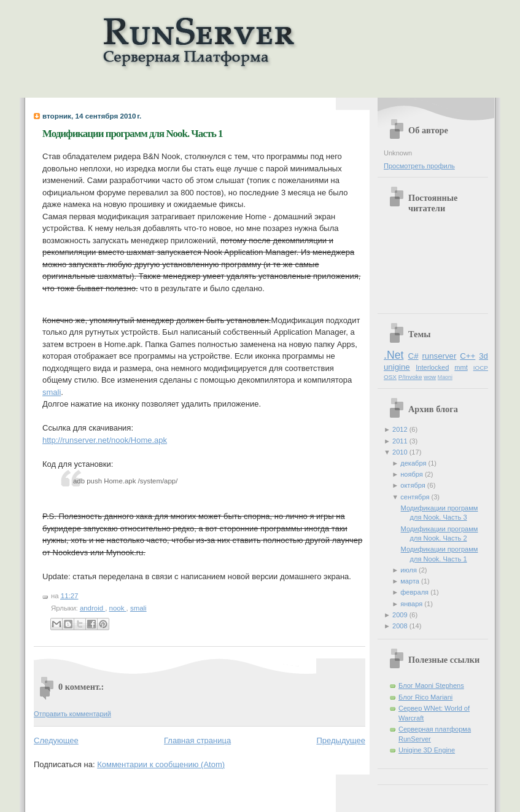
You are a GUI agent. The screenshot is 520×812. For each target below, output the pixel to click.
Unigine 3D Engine (427, 750)
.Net (394, 355)
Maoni (445, 377)
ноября (413, 474)
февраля (415, 592)
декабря (414, 463)
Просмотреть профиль (419, 166)
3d (483, 356)
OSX (390, 377)
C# (413, 356)
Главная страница (197, 740)
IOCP (481, 368)
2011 (401, 441)
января (412, 604)
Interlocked (432, 367)
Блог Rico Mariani (425, 697)
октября (414, 485)
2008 (401, 626)
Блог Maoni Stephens (431, 685)
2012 (401, 429)
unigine (397, 367)
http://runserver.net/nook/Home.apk (105, 440)
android (92, 608)
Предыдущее (341, 740)
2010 (401, 452)
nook (118, 608)
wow (430, 377)
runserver (439, 356)
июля (409, 570)
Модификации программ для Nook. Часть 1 (133, 134)
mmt (461, 367)
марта (411, 581)
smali (52, 392)
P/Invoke (410, 377)
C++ (468, 356)
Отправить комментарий (72, 714)
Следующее (56, 740)
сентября (416, 497)
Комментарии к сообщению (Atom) (161, 764)
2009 (401, 615)
